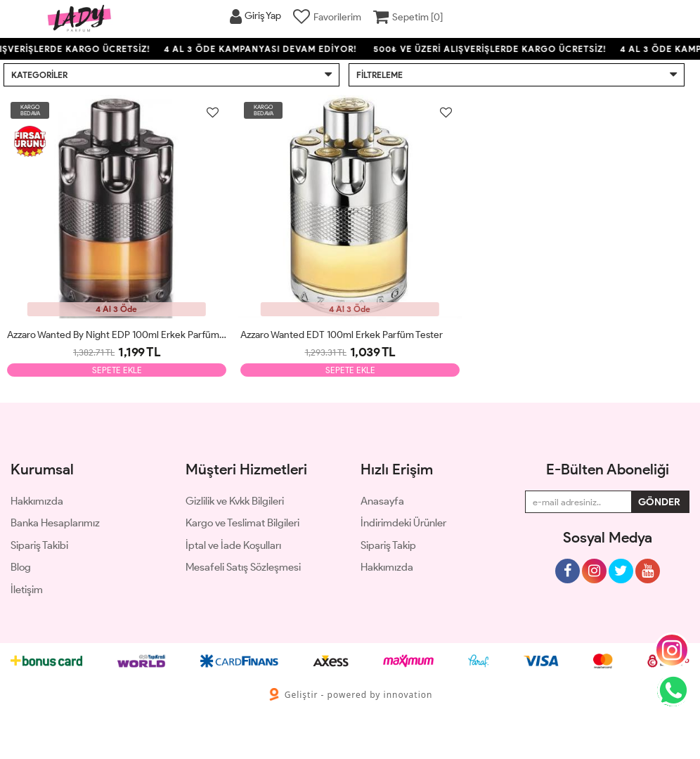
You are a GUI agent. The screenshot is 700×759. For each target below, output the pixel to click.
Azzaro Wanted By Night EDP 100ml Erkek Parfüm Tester (117, 335)
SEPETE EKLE (117, 370)
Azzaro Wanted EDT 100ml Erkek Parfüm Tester (342, 335)
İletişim (27, 590)
